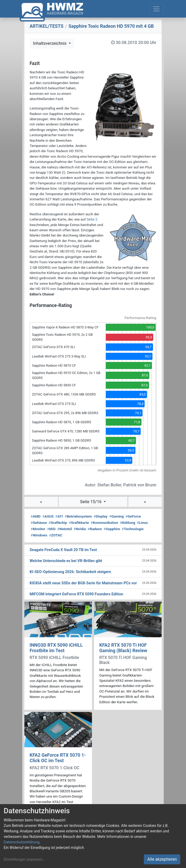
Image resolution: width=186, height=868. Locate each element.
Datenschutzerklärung (21, 842)
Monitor (38, 529)
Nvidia (80, 529)
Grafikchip (58, 523)
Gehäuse (39, 523)
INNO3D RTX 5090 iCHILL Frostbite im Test (56, 648)
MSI (51, 529)
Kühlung (128, 523)
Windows (39, 535)
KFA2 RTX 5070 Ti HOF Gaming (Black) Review (123, 648)
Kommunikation (104, 523)
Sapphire (112, 529)
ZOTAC (56, 535)
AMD (36, 516)
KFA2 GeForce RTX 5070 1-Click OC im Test (58, 758)
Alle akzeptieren (162, 859)
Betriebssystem (78, 516)
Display (100, 516)
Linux (142, 523)
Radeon (95, 529)
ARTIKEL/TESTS (46, 26)
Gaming (116, 516)
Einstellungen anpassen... (24, 859)
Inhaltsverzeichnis (50, 43)
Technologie (133, 529)
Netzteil (65, 529)
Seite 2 (92, 219)
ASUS (48, 516)
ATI (59, 516)
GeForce (133, 516)
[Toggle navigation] (156, 9)
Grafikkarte (79, 523)
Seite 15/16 (91, 502)
